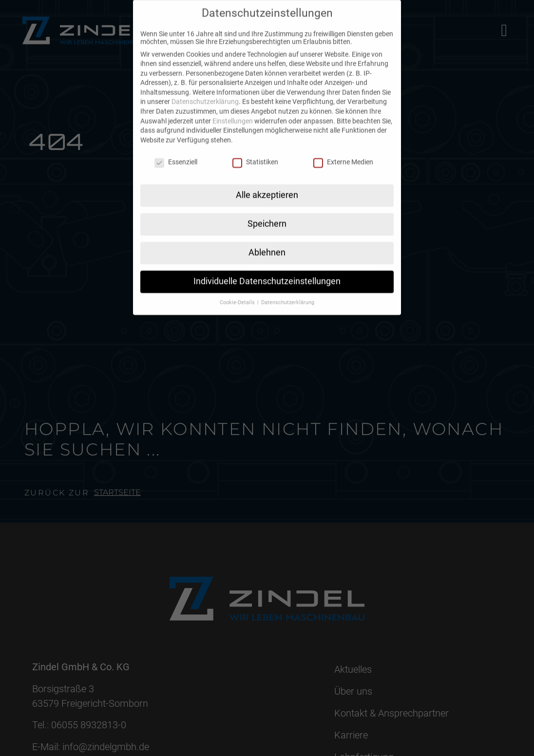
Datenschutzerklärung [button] (288, 292)
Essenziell (176, 151)
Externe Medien (343, 151)
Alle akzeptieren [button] (267, 185)
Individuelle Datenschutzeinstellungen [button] (267, 271)
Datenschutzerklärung (205, 91)
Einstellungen (233, 111)
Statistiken (255, 151)
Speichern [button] (267, 213)
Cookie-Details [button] (238, 292)
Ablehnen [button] (267, 242)
